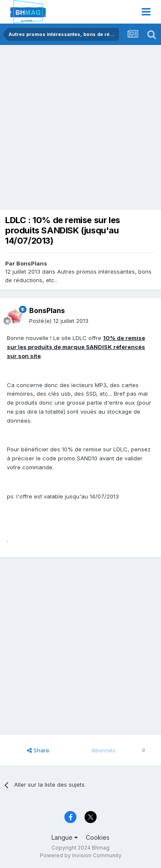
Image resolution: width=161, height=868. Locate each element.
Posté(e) (59, 321)
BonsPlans (32, 263)
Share (38, 750)
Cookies (98, 837)
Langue (65, 837)
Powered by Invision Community (81, 855)
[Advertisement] (80, 130)
